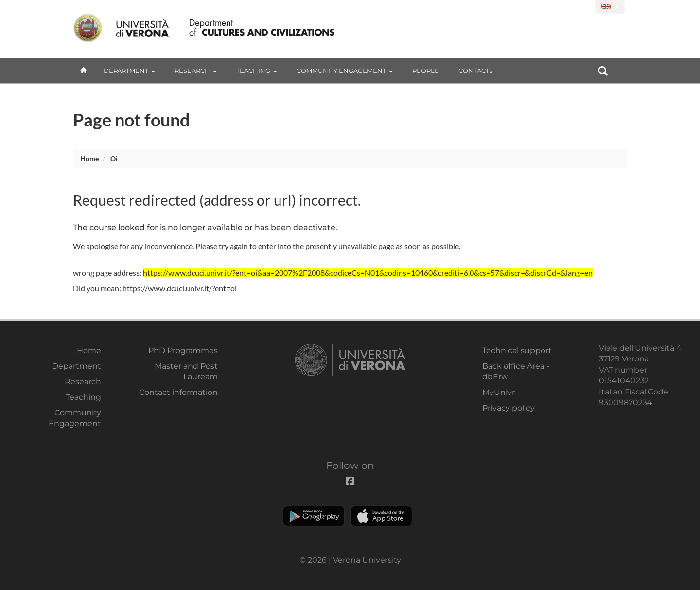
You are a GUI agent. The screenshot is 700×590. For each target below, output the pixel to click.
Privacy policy (508, 408)
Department (129, 71)
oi (114, 158)
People (426, 71)
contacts (476, 71)
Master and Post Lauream (186, 371)
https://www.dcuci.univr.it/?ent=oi (180, 288)
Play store (314, 516)
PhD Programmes (183, 350)
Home (89, 158)
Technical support (517, 350)
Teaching (257, 71)
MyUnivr (499, 392)
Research (196, 71)
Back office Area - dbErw (516, 371)
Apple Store (381, 516)
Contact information (178, 392)
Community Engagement (345, 71)
